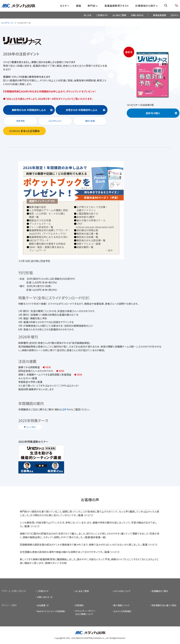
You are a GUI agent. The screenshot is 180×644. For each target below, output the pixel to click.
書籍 (78, 6)
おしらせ (87, 15)
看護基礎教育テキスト (117, 6)
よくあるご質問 (119, 15)
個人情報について (122, 605)
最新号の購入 (153, 113)
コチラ (65, 409)
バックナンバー (55, 121)
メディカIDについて (122, 591)
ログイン (175, 15)
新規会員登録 (160, 15)
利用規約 (79, 605)
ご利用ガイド (102, 15)
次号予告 (20, 121)
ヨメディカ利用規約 (122, 611)
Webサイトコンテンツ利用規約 (51, 611)
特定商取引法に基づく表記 (164, 605)
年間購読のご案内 (160, 591)
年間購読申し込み (29, 110)
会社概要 (41, 605)
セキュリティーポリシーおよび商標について (86, 612)
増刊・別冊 (90, 121)
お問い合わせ (137, 15)
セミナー (65, 6)
